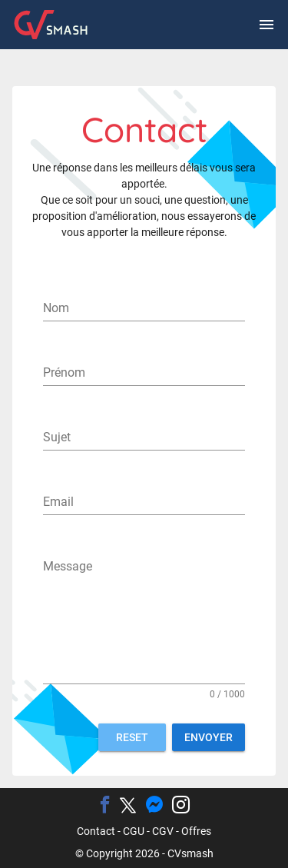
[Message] (144, 619)
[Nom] (144, 308)
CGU (134, 831)
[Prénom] (144, 373)
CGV (163, 831)
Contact (96, 831)
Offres (196, 831)
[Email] (144, 502)
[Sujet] (144, 437)
